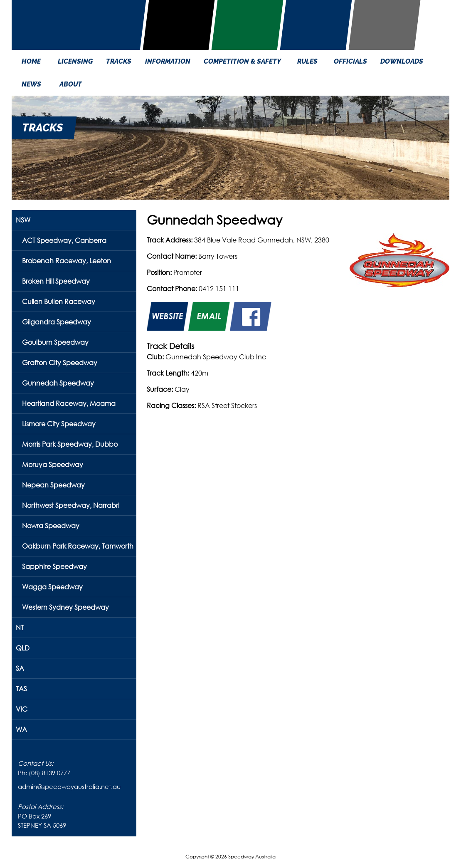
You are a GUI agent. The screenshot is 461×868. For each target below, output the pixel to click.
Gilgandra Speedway (57, 322)
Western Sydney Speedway (65, 607)
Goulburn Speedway (55, 342)
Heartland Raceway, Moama (69, 403)
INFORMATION (168, 61)
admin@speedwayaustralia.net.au (69, 786)
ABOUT (71, 84)
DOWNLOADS (402, 61)
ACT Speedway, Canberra (64, 240)
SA (20, 668)
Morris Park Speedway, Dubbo (70, 444)
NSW (23, 220)
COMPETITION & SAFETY (242, 61)
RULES (307, 61)
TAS (21, 689)
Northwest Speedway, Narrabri (71, 505)
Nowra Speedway (51, 525)
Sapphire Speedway (54, 566)
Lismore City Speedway (59, 424)
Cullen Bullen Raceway (59, 301)
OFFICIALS (350, 61)
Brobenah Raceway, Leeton (67, 261)
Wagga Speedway (52, 587)
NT (20, 627)
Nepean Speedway (53, 485)
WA (21, 729)
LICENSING (75, 61)
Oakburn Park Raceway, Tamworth (78, 546)
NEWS (31, 84)
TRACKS (119, 61)
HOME (31, 61)
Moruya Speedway (53, 464)
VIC (22, 709)
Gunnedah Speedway (58, 383)
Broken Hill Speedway (56, 281)
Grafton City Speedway (60, 362)
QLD (23, 648)
